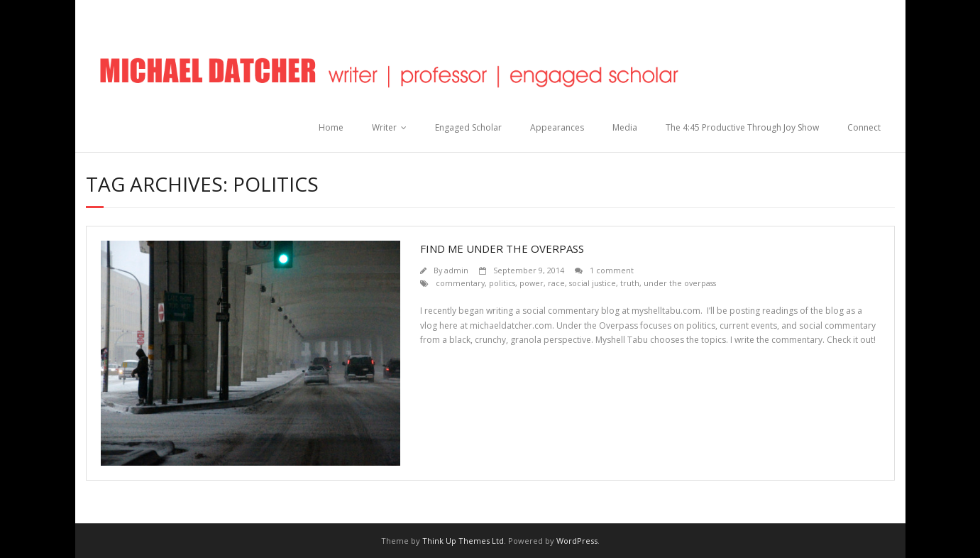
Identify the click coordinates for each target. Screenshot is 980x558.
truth (630, 283)
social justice (593, 283)
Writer (384, 127)
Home (331, 127)
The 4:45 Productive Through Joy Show (742, 127)
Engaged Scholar (468, 127)
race (556, 283)
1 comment (612, 270)
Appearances (557, 127)
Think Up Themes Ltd (463, 541)
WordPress (577, 541)
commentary (460, 283)
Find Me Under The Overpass (502, 248)
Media (625, 127)
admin (456, 270)
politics (502, 283)
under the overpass (680, 283)
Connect (864, 127)
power (532, 283)
